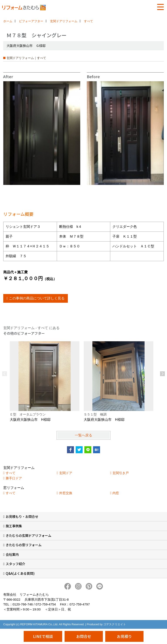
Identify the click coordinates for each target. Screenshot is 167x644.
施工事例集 (14, 526)
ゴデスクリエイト (115, 624)
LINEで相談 (43, 636)
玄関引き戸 (121, 473)
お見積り (124, 636)
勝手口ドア (14, 478)
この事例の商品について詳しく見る (37, 298)
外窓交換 (66, 493)
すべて (11, 473)
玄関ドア (66, 473)
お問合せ (84, 636)
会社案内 (12, 554)
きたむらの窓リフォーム (24, 545)
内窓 (116, 493)
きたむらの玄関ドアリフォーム (28, 535)
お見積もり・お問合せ (22, 516)
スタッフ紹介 (15, 564)
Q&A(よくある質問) (20, 573)
